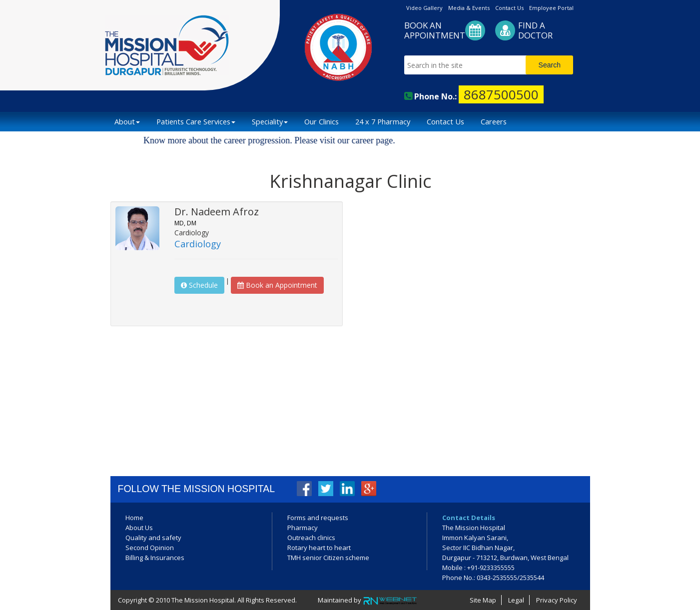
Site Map (483, 600)
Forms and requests (318, 518)
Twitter (326, 489)
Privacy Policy (557, 600)
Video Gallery (424, 8)
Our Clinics (322, 121)
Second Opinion (150, 548)
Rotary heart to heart (319, 548)
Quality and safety (153, 538)
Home (134, 518)
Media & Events (469, 8)
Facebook (304, 489)
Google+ (369, 489)
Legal (516, 600)
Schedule (199, 285)
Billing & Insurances (155, 558)
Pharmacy (303, 528)
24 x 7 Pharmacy (383, 121)
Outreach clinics (311, 538)
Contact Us (509, 8)
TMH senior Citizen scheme (328, 558)
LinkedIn (347, 489)
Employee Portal (551, 8)
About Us (139, 528)
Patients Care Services (196, 121)
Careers (494, 121)
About (127, 121)
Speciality (270, 121)
